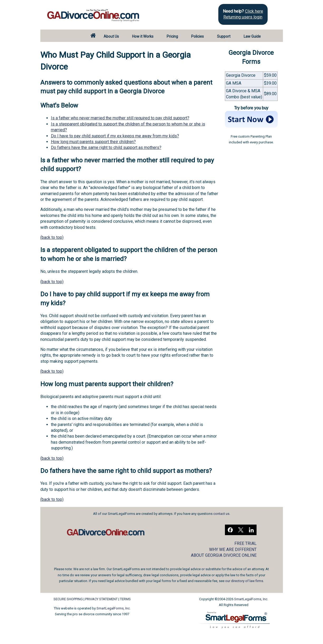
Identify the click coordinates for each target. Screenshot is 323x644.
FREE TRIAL (245, 543)
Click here (254, 11)
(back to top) (52, 237)
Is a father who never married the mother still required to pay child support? (120, 118)
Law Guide (252, 36)
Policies (197, 36)
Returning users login (243, 17)
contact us (221, 514)
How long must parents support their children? (93, 142)
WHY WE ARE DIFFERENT (233, 549)
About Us (111, 36)
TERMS (125, 599)
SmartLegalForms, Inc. (114, 608)
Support (224, 36)
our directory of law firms (244, 581)
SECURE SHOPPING (68, 599)
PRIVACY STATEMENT (101, 599)
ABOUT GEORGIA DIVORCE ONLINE (224, 555)
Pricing (172, 36)
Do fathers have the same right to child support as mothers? (106, 147)
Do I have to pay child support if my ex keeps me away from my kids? (115, 136)
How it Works (143, 36)
